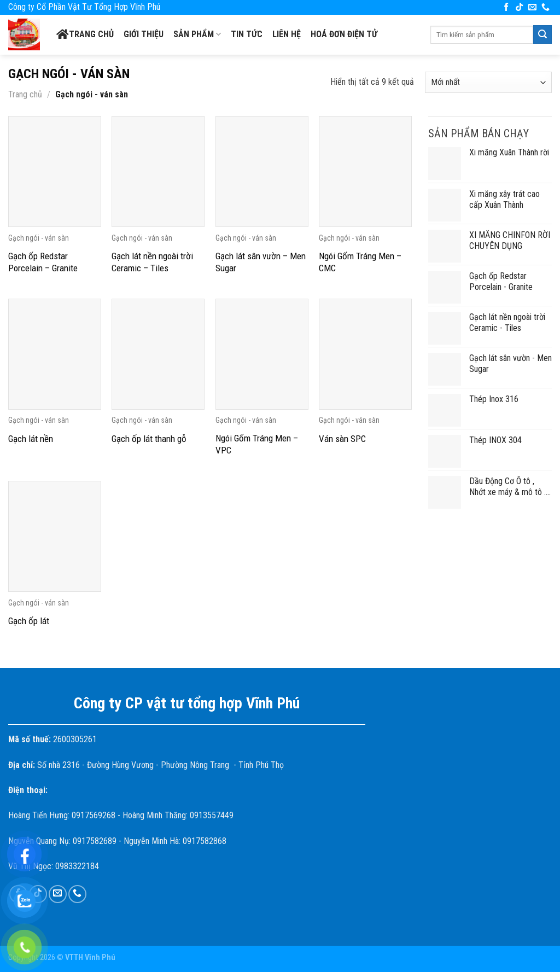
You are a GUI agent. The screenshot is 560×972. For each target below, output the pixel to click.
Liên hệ (287, 34)
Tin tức (247, 34)
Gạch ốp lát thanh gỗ (149, 439)
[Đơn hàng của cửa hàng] (488, 82)
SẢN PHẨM (197, 34)
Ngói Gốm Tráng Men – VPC (257, 444)
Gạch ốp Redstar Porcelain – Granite (43, 262)
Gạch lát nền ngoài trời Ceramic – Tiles (152, 262)
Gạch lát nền (31, 439)
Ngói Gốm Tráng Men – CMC (360, 262)
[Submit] (542, 34)
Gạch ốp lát (29, 621)
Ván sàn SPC (342, 439)
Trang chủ (85, 34)
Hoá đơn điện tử (344, 34)
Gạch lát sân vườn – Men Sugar (261, 262)
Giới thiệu (144, 34)
